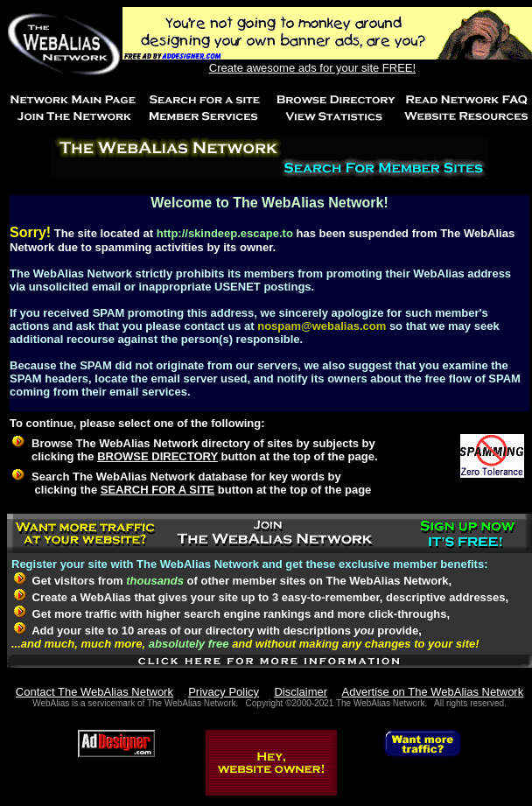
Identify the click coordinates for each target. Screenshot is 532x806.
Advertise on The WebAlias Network (433, 692)
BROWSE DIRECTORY (157, 456)
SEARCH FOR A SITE (158, 490)
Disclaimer (301, 692)
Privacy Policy (224, 692)
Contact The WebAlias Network (94, 692)
